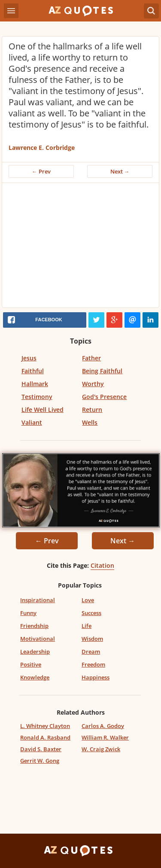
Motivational (38, 639)
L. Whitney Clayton (45, 726)
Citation (102, 565)
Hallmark (35, 384)
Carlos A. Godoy (103, 726)
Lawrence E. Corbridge (42, 148)
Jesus (29, 358)
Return (92, 410)
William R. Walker (105, 737)
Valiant (32, 422)
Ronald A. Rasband (45, 737)
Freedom (93, 664)
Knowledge (35, 677)
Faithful (33, 371)
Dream (91, 652)
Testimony (37, 397)
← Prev (41, 171)
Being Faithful (102, 371)
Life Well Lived (43, 410)
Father (91, 358)
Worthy (93, 384)
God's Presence (104, 397)
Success (91, 613)
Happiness (96, 677)
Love (88, 600)
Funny (28, 613)
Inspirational (38, 600)
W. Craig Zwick (101, 749)
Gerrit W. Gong (40, 761)
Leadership (35, 652)
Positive (31, 664)
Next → (120, 171)
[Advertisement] (80, 247)
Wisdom (92, 639)
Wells (90, 422)
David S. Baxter (41, 749)
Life (87, 626)
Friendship (34, 626)
